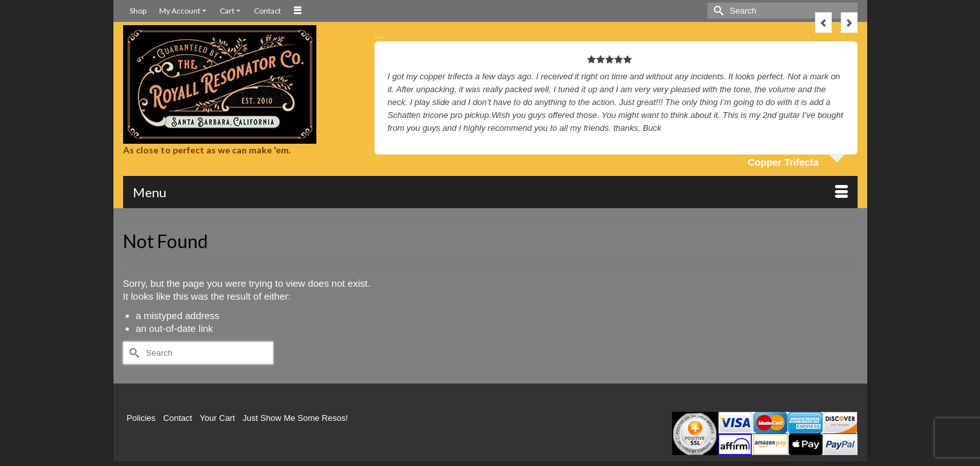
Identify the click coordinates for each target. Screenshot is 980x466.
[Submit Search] (717, 11)
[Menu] (490, 192)
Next (849, 23)
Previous (823, 23)
